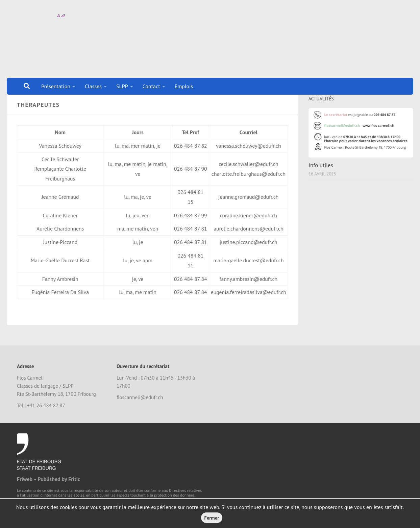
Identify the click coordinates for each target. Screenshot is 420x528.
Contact (151, 86)
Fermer (212, 518)
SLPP (122, 86)
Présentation (56, 86)
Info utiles (321, 174)
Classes (93, 86)
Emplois (184, 86)
